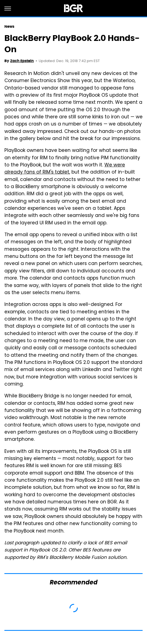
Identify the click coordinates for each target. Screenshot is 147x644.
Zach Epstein (22, 61)
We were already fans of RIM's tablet (65, 169)
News (9, 27)
